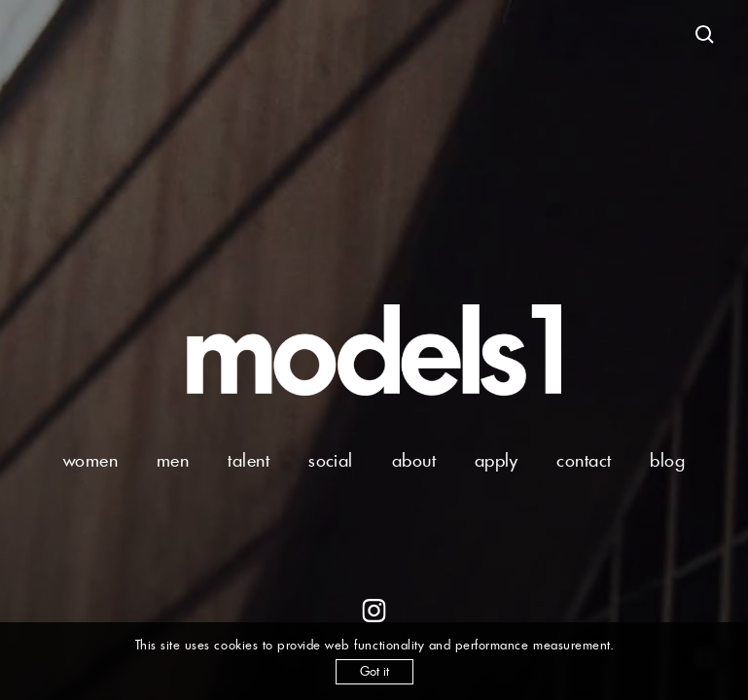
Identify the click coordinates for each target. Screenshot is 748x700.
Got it (374, 671)
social (331, 460)
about (414, 460)
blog (667, 460)
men (173, 460)
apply (496, 460)
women (90, 460)
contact (584, 460)
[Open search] (705, 35)
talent (249, 460)
